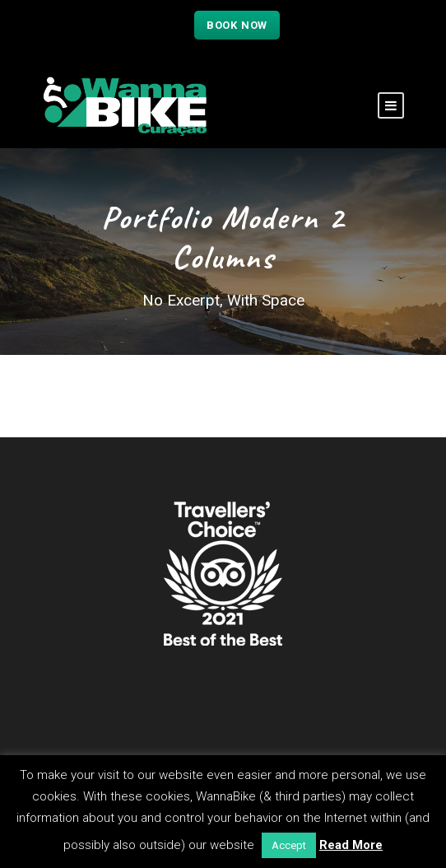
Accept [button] (289, 845)
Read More (351, 845)
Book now (237, 25)
